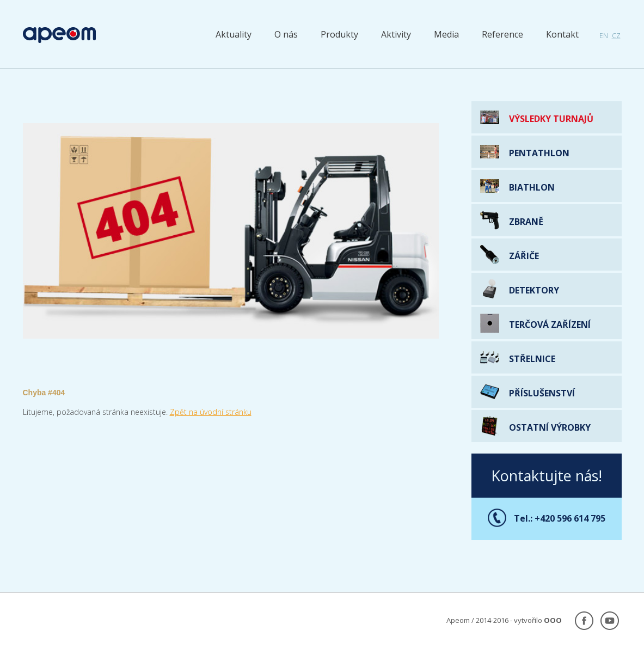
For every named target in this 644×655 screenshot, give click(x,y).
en (604, 36)
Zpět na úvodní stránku (211, 412)
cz (616, 36)
